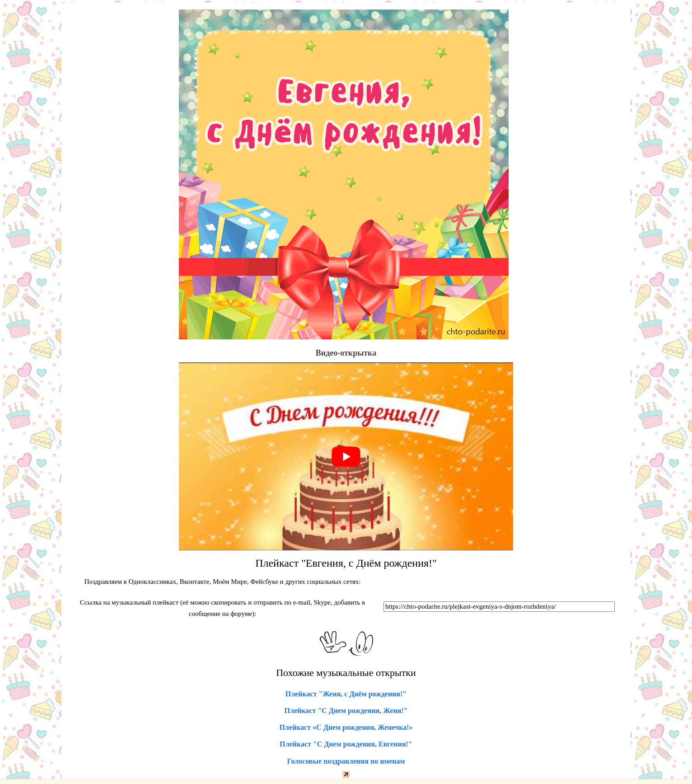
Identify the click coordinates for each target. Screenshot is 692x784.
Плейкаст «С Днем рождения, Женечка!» (346, 727)
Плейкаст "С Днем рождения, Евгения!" (346, 744)
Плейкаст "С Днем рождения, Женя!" (346, 711)
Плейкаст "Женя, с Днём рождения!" (346, 694)
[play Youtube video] (346, 456)
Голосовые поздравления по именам (346, 761)
